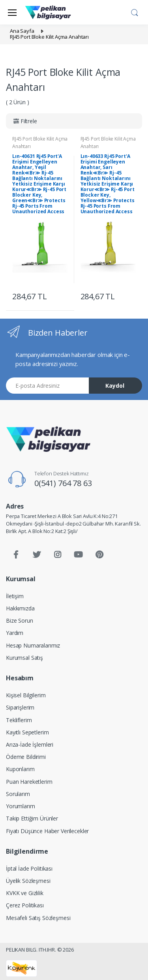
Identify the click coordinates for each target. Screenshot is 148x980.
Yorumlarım (21, 806)
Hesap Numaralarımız (33, 645)
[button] (135, 11)
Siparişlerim (20, 707)
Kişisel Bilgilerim (26, 695)
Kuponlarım (20, 769)
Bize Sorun (20, 620)
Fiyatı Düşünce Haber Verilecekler (47, 831)
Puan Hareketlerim (29, 782)
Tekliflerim (19, 720)
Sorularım (18, 794)
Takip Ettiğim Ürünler (32, 818)
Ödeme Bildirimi (26, 757)
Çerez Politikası (25, 905)
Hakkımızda (20, 608)
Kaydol (115, 386)
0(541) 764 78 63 (63, 483)
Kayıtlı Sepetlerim (27, 732)
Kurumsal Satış (24, 658)
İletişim (15, 596)
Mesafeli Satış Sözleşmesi (38, 918)
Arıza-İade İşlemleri (30, 744)
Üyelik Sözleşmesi (28, 881)
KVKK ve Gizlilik (25, 893)
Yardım (15, 633)
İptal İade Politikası (29, 868)
